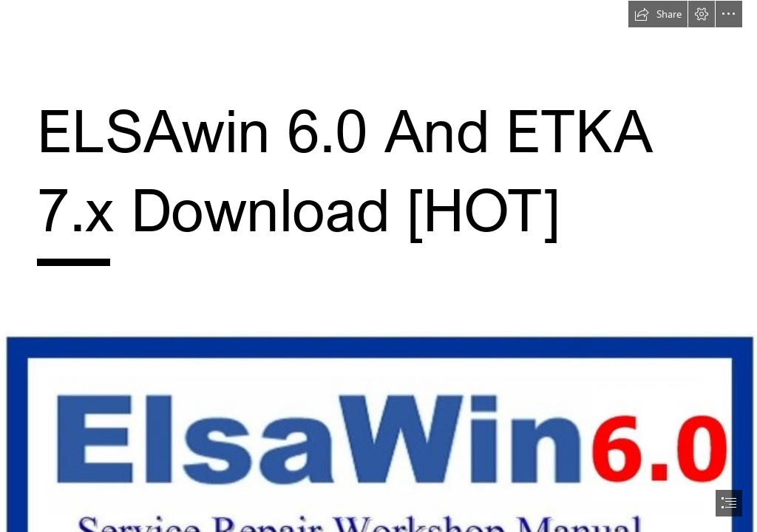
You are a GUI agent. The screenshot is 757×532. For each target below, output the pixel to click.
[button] (658, 14)
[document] (378, 266)
